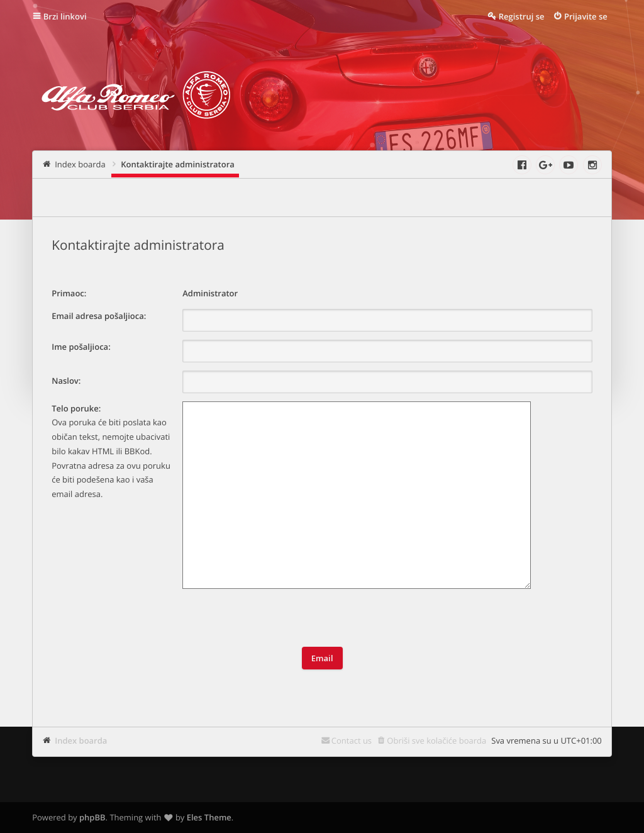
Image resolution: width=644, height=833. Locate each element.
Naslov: (66, 381)
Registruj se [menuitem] (522, 16)
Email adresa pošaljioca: (99, 316)
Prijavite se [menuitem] (586, 16)
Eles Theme (209, 817)
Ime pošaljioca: (81, 347)
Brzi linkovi (65, 16)
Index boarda (81, 741)
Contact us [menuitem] (352, 741)
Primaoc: (69, 293)
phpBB (92, 817)
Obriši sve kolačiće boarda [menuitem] (436, 741)
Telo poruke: (76, 408)
